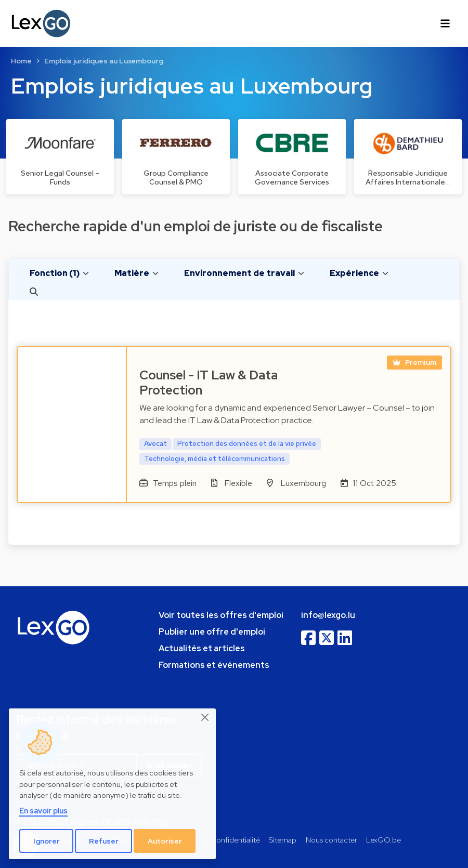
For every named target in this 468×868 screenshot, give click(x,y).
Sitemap (283, 840)
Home (21, 61)
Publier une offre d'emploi (212, 632)
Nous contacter (331, 840)
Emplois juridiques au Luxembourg (104, 61)
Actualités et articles (202, 648)
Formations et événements (214, 665)
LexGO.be (383, 840)
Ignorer (47, 841)
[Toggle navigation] (445, 23)
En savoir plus (43, 811)
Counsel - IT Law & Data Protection (209, 383)
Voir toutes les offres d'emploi (221, 615)
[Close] (205, 717)
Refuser (104, 841)
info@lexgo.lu (328, 615)
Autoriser (165, 841)
